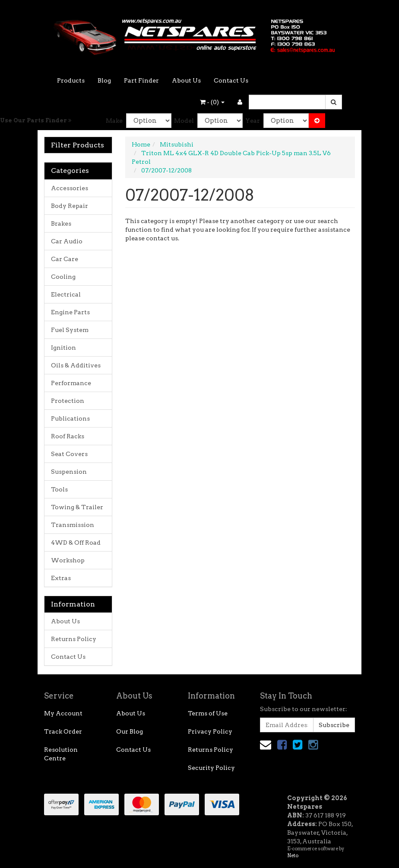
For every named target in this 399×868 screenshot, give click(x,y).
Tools (59, 489)
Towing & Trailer (77, 507)
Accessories (70, 188)
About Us (186, 80)
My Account (63, 713)
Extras (61, 578)
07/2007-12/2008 (166, 170)
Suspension (69, 472)
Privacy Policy (210, 731)
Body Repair (70, 206)
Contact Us (231, 80)
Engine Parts (70, 312)
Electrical (66, 294)
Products (71, 80)
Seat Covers (69, 454)
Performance (71, 383)
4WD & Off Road (76, 542)
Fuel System (70, 330)
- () (212, 102)
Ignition (63, 348)
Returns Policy (74, 639)
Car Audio (67, 241)
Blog (104, 80)
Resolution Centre (61, 754)
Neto (293, 855)
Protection (68, 401)
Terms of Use (208, 713)
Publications (70, 418)
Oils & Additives (76, 365)
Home (141, 144)
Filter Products (78, 145)
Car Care (65, 259)
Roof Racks (68, 436)
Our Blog (130, 731)
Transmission (73, 525)
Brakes (61, 223)
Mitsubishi (177, 144)
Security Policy (211, 768)
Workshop (68, 560)
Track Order (63, 731)
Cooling (63, 277)
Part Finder (141, 80)
